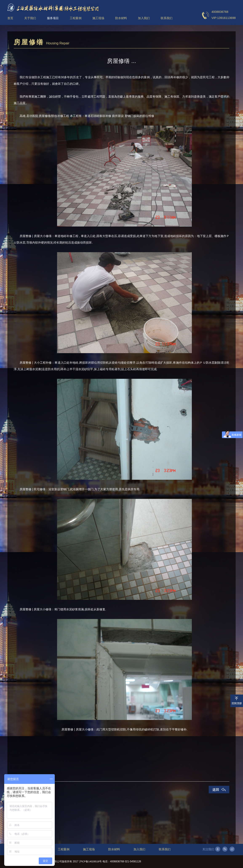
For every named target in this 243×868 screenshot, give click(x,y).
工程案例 (64, 849)
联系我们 (165, 849)
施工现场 (89, 849)
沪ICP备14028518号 (91, 861)
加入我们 (139, 849)
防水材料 (114, 849)
